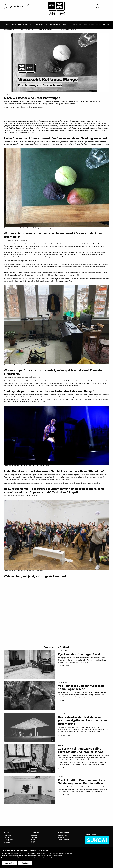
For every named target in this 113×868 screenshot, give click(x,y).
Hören (21, 29)
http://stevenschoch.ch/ (26, 133)
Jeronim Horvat (83, 761)
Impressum (7, 843)
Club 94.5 (7, 838)
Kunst (17, 107)
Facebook (34, 838)
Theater (23, 107)
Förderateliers (70, 759)
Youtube (34, 841)
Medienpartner (63, 836)
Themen (27, 29)
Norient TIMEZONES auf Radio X (42, 29)
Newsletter (7, 836)
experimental (10, 107)
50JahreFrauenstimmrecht (35, 107)
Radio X (15, 29)
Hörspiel (63, 736)
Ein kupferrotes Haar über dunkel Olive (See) (85, 693)
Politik (67, 667)
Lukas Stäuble (71, 761)
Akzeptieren (25, 863)
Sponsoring (61, 838)
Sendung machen (63, 841)
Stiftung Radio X (9, 841)
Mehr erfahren (9, 863)
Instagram (34, 836)
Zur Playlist (107, 23)
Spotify (33, 843)
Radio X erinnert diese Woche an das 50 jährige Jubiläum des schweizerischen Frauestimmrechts (33, 121)
